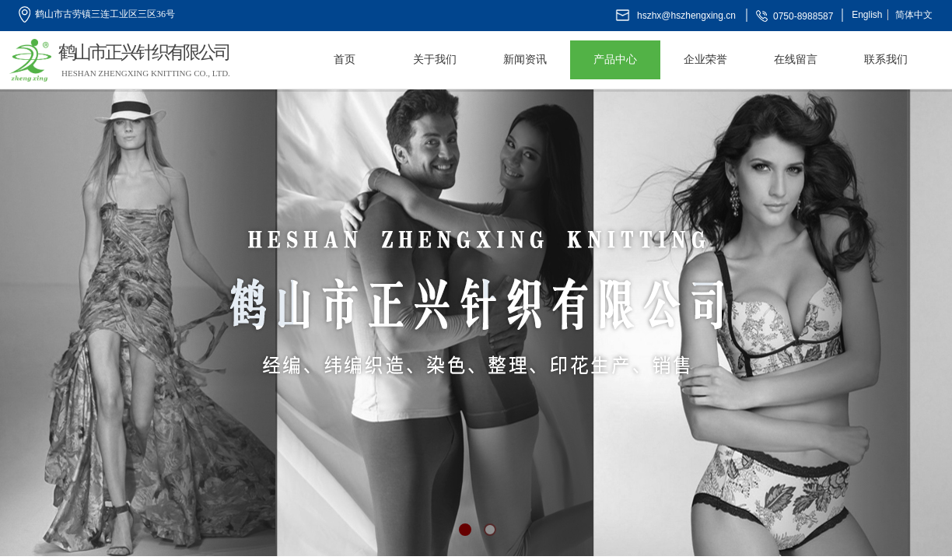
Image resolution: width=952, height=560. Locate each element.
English (867, 15)
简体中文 (914, 15)
